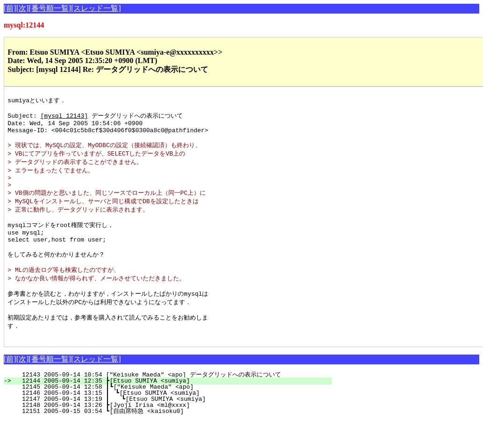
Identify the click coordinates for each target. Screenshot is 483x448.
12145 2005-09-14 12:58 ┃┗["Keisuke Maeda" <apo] (171, 414)
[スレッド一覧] (96, 8)
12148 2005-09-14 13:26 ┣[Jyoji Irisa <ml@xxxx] (173, 433)
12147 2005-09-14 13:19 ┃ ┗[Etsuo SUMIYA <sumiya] (170, 427)
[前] (10, 8)
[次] (23, 8)
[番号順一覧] (50, 8)
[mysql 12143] (64, 118)
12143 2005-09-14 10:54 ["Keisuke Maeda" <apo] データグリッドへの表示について (166, 402)
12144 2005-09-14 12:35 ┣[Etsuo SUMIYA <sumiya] (173, 408)
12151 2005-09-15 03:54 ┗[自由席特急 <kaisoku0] (170, 439)
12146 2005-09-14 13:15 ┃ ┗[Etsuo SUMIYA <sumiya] (171, 420)
